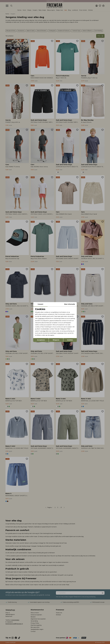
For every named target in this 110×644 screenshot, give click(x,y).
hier (44, 331)
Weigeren (56, 340)
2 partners (41, 318)
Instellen (70, 340)
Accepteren (41, 340)
